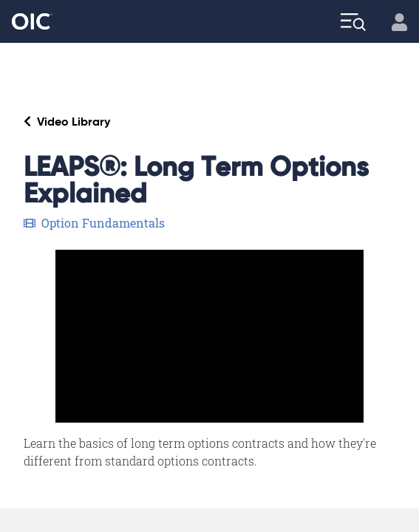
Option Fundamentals (94, 223)
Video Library (67, 122)
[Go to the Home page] (32, 22)
